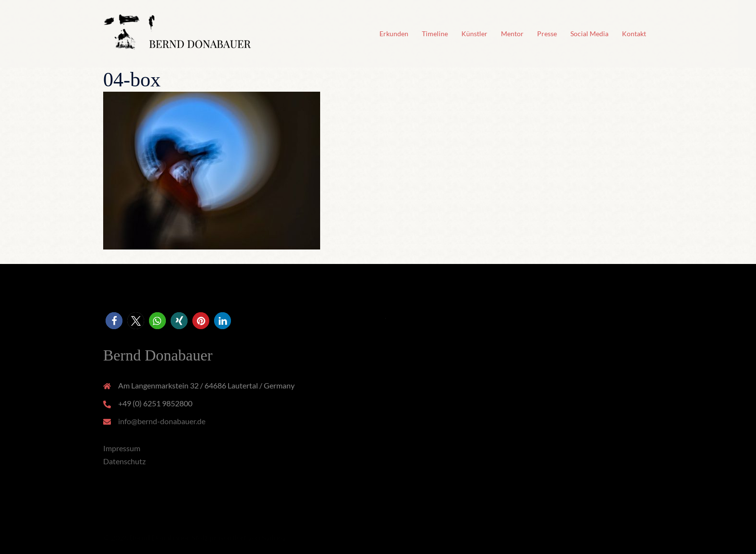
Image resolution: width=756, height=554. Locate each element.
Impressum (122, 448)
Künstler (474, 34)
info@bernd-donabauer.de (162, 421)
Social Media (589, 34)
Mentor (512, 34)
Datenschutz (124, 461)
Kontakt (634, 34)
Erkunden (394, 34)
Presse (547, 34)
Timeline (435, 34)
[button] (114, 321)
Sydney (274, 537)
